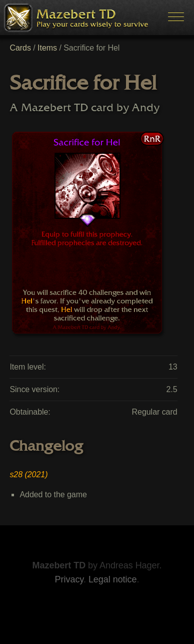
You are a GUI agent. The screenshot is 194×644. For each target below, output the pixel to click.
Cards (20, 48)
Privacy (69, 579)
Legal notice (113, 579)
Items (47, 48)
